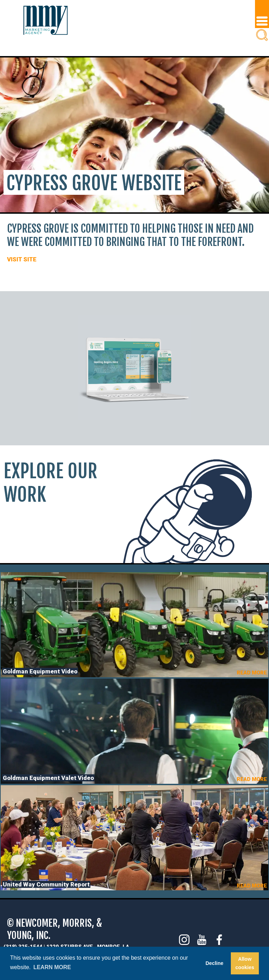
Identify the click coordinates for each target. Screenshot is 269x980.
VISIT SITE (22, 259)
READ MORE (252, 673)
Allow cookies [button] (245, 963)
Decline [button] (215, 963)
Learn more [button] (52, 967)
